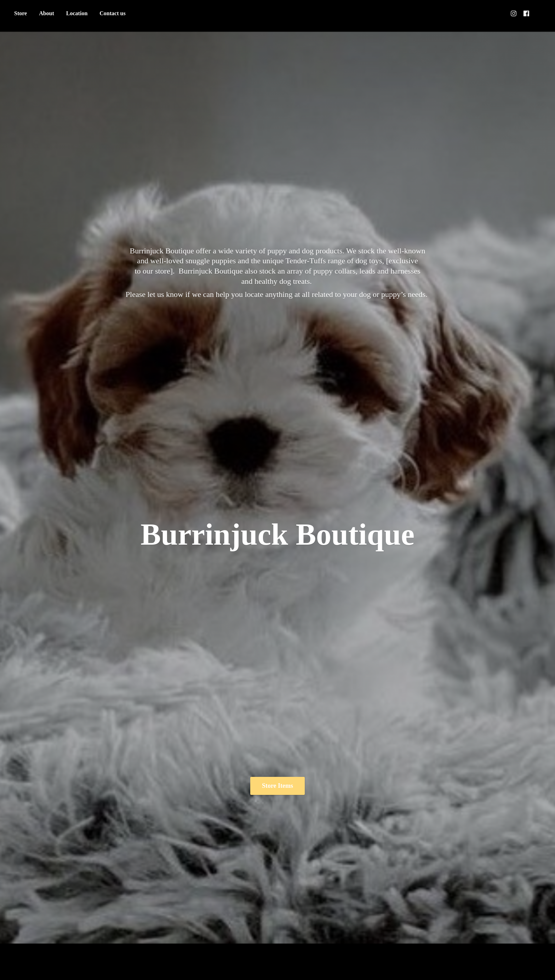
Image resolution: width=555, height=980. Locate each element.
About (47, 13)
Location (77, 13)
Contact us (112, 13)
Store (21, 13)
